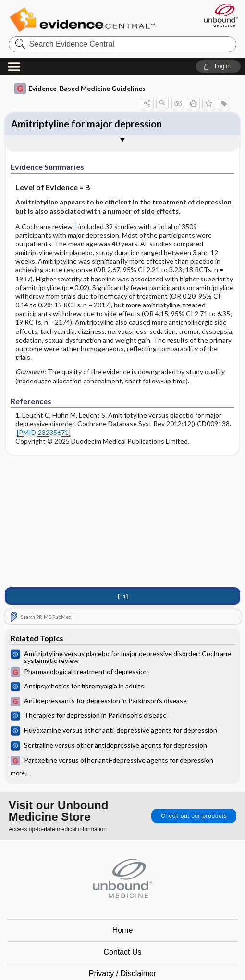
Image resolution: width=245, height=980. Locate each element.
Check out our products (194, 816)
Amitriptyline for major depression (86, 124)
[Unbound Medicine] (218, 15)
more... (20, 773)
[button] (218, 66)
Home (123, 930)
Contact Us (122, 952)
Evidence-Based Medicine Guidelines (80, 89)
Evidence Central (84, 20)
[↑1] (123, 596)
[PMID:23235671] (44, 432)
